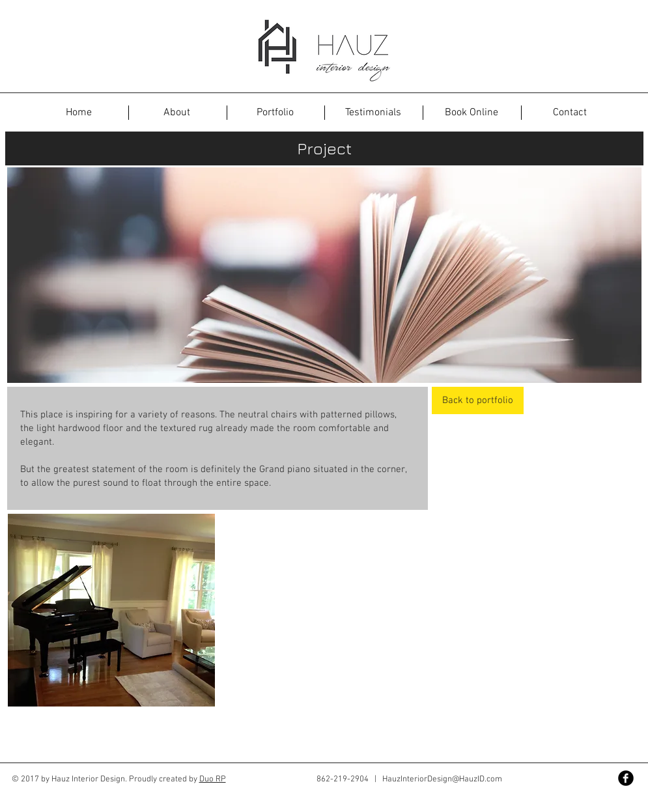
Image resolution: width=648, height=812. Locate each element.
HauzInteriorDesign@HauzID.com (442, 779)
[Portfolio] (275, 113)
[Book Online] (472, 113)
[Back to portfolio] (478, 400)
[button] (79, 113)
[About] (177, 113)
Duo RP (213, 779)
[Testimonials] (373, 113)
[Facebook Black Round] (626, 778)
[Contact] (570, 113)
